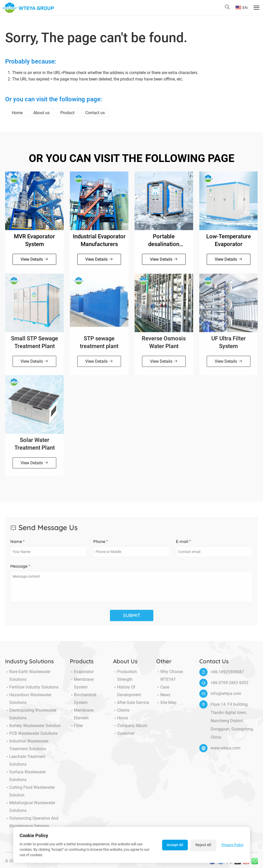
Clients (121, 713)
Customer (124, 737)
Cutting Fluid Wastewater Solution (30, 794)
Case (163, 690)
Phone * (101, 545)
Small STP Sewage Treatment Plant (35, 345)
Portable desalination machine (164, 241)
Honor (121, 721)
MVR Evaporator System (34, 240)
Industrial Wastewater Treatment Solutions (27, 748)
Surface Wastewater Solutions (25, 779)
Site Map (166, 706)
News (163, 698)
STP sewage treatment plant (99, 345)
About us (41, 113)
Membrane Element (82, 717)
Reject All (203, 845)
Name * (17, 545)
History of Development (127, 694)
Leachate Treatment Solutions (25, 764)
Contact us (95, 113)
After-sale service (131, 706)
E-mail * (183, 545)
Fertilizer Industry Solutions (32, 690)
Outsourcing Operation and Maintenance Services (32, 825)
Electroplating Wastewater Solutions (31, 717)
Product (67, 113)
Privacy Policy (232, 845)
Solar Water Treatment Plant (35, 447)
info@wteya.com (226, 697)
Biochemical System (83, 702)
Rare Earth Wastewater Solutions (28, 679)
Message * (20, 569)
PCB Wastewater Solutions (31, 737)
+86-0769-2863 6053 (229, 686)
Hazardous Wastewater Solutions (28, 702)
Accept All (175, 845)
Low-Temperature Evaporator (229, 240)
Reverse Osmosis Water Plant (164, 345)
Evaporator (82, 675)
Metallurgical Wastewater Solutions (30, 810)
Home (17, 113)
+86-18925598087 (227, 675)
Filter (76, 729)
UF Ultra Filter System (229, 345)
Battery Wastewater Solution (33, 729)
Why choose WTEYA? (170, 679)
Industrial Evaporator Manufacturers (99, 240)
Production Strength (125, 679)
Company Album (130, 729)
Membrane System (82, 686)
